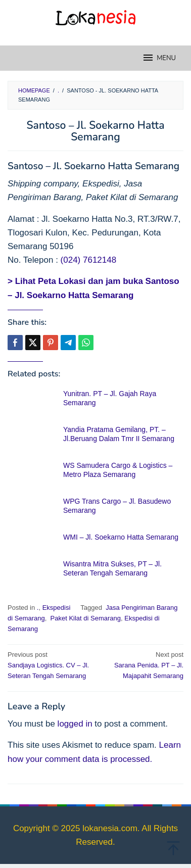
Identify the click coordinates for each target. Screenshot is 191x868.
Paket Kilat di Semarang (85, 618)
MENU (159, 58)
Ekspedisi (57, 608)
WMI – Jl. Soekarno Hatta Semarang (121, 537)
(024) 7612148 (89, 260)
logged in (75, 724)
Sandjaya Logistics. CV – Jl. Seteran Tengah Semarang (50, 665)
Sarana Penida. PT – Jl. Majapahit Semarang (141, 665)
